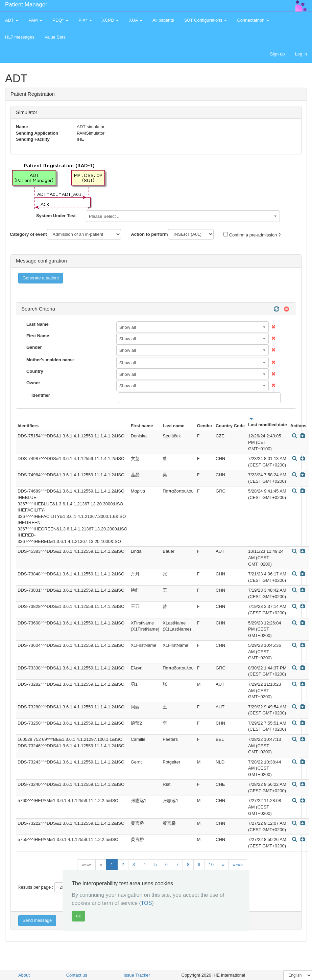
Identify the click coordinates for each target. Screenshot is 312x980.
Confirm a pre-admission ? (252, 235)
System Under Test (56, 216)
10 (211, 864)
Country (35, 371)
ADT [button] (12, 20)
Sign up (277, 54)
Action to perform (149, 234)
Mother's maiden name (50, 360)
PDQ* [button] (60, 20)
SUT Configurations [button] (206, 20)
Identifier (41, 395)
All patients (163, 20)
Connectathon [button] (253, 20)
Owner (33, 383)
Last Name (38, 324)
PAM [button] (35, 20)
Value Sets (55, 37)
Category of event (28, 234)
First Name (38, 336)
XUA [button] (136, 20)
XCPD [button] (111, 20)
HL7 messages (20, 37)
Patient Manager (26, 5)
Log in (301, 54)
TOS (147, 903)
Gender (34, 347)
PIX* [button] (85, 20)
